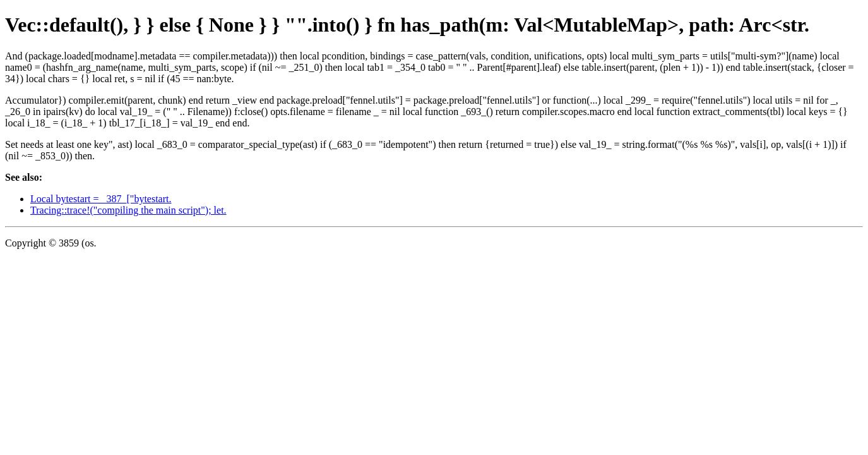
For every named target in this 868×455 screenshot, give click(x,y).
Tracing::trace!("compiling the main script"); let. (128, 210)
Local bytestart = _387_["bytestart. (101, 199)
